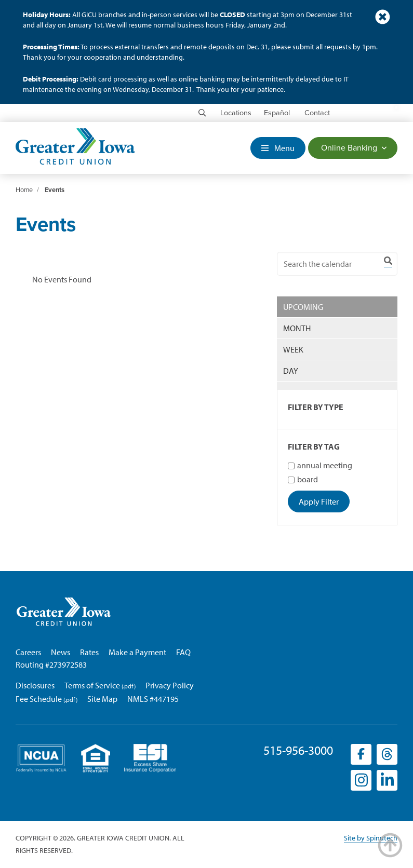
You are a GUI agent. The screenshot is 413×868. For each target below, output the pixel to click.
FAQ (183, 652)
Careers (28, 652)
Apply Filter (319, 501)
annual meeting (320, 465)
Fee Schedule (39, 699)
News (61, 652)
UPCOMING (303, 307)
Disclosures (35, 685)
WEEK (293, 349)
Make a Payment (137, 652)
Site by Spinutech (371, 838)
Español (277, 113)
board (303, 479)
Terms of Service (92, 685)
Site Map (102, 699)
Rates (89, 652)
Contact (317, 113)
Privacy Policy (170, 685)
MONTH (297, 328)
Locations (236, 113)
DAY (291, 371)
